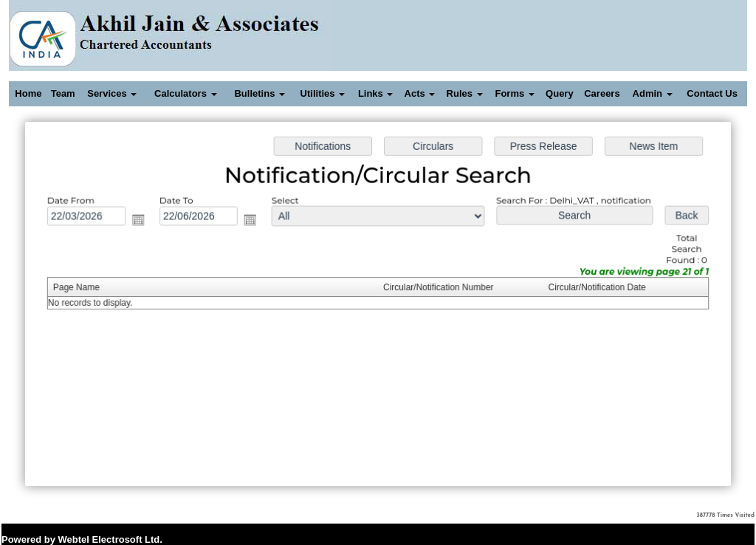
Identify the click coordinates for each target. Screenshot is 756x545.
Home (28, 93)
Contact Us (712, 93)
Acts (420, 93)
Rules (465, 93)
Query (560, 93)
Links (376, 93)
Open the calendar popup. (142, 222)
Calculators (185, 93)
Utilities (323, 93)
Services (112, 93)
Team (63, 93)
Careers (602, 93)
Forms (514, 93)
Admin (653, 93)
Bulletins (260, 93)
